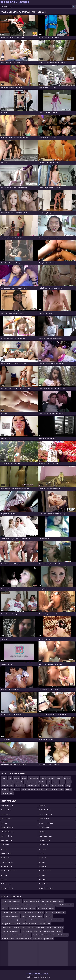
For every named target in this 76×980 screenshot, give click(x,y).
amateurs (5, 789)
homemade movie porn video (34, 912)
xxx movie (42, 849)
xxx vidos (4, 879)
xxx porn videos (6, 836)
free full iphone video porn (11, 916)
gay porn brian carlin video (36, 927)
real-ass (68, 789)
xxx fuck (42, 832)
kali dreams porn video (24, 939)
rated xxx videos (45, 871)
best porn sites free (46, 888)
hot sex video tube (8, 832)
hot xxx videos (6, 819)
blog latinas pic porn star (46, 909)
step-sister (32, 789)
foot (10, 778)
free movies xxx (6, 866)
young (68, 786)
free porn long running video (11, 905)
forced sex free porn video (18, 909)
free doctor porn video (47, 905)
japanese (56, 782)
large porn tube (45, 840)
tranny (4, 778)
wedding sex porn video (31, 901)
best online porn (45, 810)
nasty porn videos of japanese (31, 931)
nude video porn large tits (35, 920)
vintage (27, 782)
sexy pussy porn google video (43, 939)
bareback (42, 782)
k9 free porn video (8, 939)
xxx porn (4, 849)
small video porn (44, 924)
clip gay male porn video (55, 927)
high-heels (52, 778)
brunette (5, 786)
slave (62, 789)
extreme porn (6, 814)
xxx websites (43, 845)
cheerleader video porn (40, 935)
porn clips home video (29, 924)
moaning (40, 789)
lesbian (11, 782)
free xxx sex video (45, 836)
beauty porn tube (7, 888)
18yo (47, 789)
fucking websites (7, 862)
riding (24, 789)
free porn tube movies (9, 871)
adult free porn (6, 840)
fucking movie (6, 884)
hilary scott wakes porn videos (12, 912)
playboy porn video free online (55, 912)
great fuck (43, 879)
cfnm (12, 786)
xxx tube (4, 875)
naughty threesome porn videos (32, 916)
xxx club (42, 853)
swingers (17, 778)
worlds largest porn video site (12, 901)
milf (49, 782)
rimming (67, 778)
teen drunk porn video (30, 905)
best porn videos (7, 827)
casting (60, 778)
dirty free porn (6, 810)
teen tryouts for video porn (59, 935)
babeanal (32, 909)
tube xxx (4, 823)
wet (11, 793)
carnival (28, 935)
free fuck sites (6, 853)
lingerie (43, 778)
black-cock (54, 789)
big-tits (24, 778)
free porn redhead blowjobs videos (13, 920)
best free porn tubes (46, 823)
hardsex (61, 786)
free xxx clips (44, 858)
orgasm (35, 782)
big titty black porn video (65, 905)
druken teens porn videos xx (53, 931)
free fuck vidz (44, 819)
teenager (5, 793)
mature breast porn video (54, 920)
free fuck (42, 806)
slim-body (45, 786)
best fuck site (6, 858)
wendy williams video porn (11, 931)
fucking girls (43, 866)
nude (63, 782)
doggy (13, 789)
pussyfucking (20, 786)
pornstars (30, 786)
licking (37, 786)
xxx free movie (44, 827)
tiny (18, 789)
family (69, 782)
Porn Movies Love (7, 806)
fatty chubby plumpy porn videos (52, 901)
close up (5, 909)
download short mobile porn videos (14, 927)
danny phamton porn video (11, 924)
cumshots (19, 782)
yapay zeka (48, 916)
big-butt (53, 786)
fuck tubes (5, 845)
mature (4, 782)
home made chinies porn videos (12, 935)
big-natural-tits (33, 778)
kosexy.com (43, 884)
